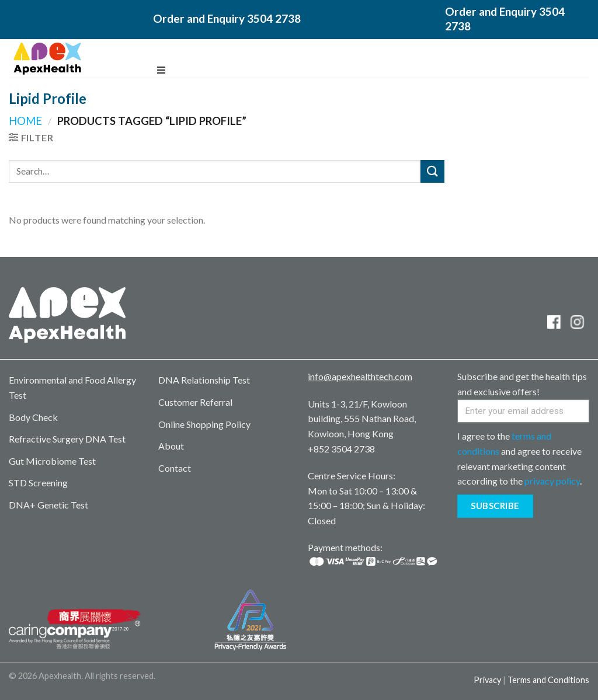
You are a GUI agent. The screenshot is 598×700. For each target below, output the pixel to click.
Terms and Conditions (548, 680)
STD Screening (38, 483)
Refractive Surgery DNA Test (67, 439)
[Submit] (432, 171)
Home (25, 121)
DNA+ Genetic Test (48, 505)
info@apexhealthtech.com (360, 376)
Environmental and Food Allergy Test (72, 387)
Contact (175, 468)
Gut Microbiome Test (52, 461)
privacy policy (552, 481)
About (171, 446)
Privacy (487, 680)
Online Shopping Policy (204, 424)
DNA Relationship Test (204, 380)
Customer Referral (195, 402)
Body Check (33, 417)
